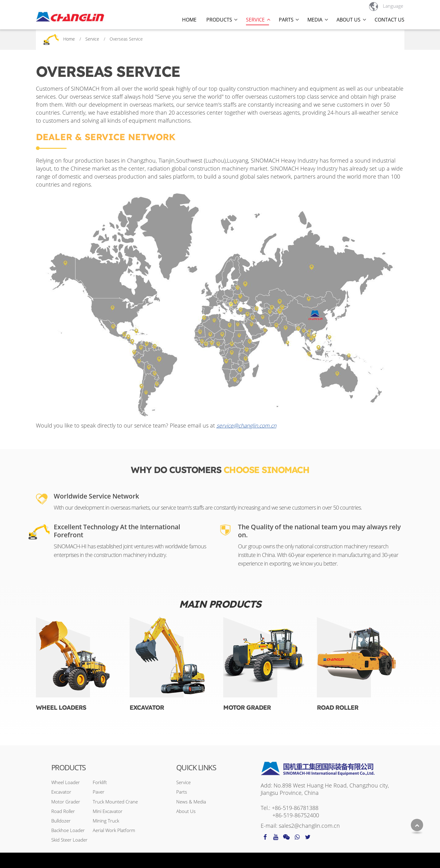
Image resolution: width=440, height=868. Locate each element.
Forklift (100, 782)
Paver (99, 792)
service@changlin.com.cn (246, 425)
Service (92, 39)
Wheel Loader (66, 782)
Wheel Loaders (61, 707)
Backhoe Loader (68, 830)
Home (189, 20)
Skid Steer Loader (69, 840)
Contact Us (389, 20)
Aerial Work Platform (114, 830)
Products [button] (219, 20)
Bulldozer (61, 821)
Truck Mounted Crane (115, 802)
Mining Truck (106, 821)
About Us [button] (348, 20)
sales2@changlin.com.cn (309, 826)
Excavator (147, 707)
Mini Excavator (108, 811)
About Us (186, 811)
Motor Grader (247, 707)
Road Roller (338, 707)
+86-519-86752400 (296, 815)
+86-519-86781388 (295, 808)
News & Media (191, 802)
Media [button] (315, 20)
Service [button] (255, 20)
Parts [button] (286, 20)
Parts (182, 792)
